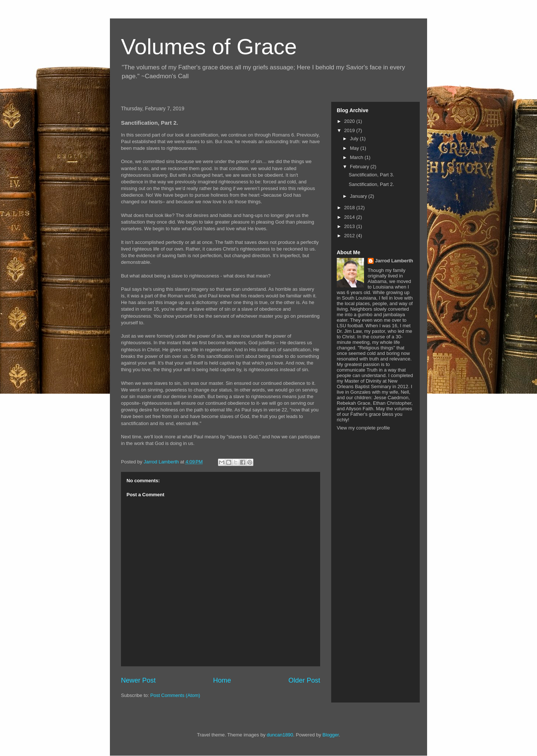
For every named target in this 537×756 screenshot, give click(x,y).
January (359, 196)
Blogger (330, 735)
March (357, 157)
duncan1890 (280, 735)
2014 (350, 217)
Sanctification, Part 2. (371, 184)
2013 (350, 226)
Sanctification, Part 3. (371, 175)
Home (222, 680)
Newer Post (138, 680)
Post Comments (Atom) (175, 695)
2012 (350, 236)
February (360, 167)
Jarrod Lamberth (394, 261)
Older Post (304, 680)
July (355, 139)
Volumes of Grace (209, 47)
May (355, 148)
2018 (350, 208)
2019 (350, 130)
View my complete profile (363, 428)
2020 (350, 121)
